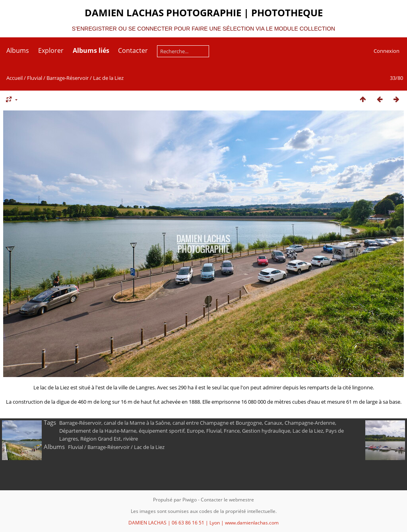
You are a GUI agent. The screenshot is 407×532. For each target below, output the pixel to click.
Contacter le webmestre (227, 500)
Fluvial (35, 78)
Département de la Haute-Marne (98, 431)
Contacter (133, 50)
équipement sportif (162, 431)
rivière (131, 439)
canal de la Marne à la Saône (137, 423)
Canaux (273, 423)
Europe (195, 431)
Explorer (51, 50)
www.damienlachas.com (252, 523)
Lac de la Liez (108, 78)
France (232, 431)
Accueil (15, 78)
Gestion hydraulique (266, 431)
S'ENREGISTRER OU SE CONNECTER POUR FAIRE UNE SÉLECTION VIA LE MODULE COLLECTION (203, 29)
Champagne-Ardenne (310, 423)
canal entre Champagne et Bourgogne (217, 423)
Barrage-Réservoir (68, 78)
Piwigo (190, 500)
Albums (18, 50)
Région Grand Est (101, 439)
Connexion (387, 51)
